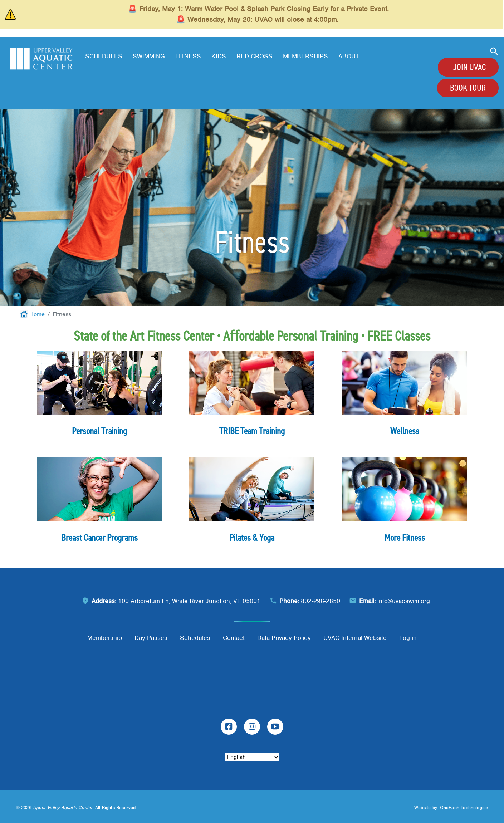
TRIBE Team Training (252, 431)
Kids (219, 56)
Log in (408, 638)
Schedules (104, 56)
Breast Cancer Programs (99, 538)
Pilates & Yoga (252, 538)
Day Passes (151, 638)
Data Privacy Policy (284, 638)
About (349, 56)
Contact (234, 638)
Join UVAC (469, 67)
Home (37, 314)
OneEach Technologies (464, 807)
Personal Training (99, 431)
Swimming (149, 56)
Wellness (405, 431)
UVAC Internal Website (355, 638)
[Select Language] (252, 757)
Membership (105, 638)
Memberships (305, 56)
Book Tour (468, 88)
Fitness (188, 56)
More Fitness (405, 538)
